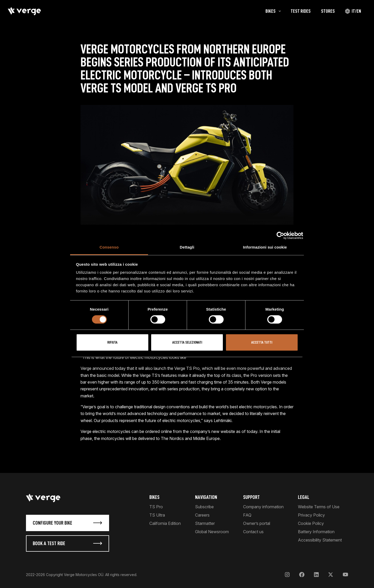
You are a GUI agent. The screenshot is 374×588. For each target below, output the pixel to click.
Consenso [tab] (109, 247)
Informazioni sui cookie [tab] (265, 247)
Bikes (154, 497)
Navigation (206, 497)
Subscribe (204, 507)
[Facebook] (302, 575)
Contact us (253, 532)
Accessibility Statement (320, 540)
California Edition (165, 523)
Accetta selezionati (187, 342)
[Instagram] (287, 575)
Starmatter (205, 523)
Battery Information (316, 532)
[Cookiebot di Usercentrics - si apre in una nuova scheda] (280, 236)
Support (251, 497)
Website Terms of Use (319, 507)
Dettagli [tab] (187, 247)
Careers (202, 515)
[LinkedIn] (316, 575)
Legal (304, 497)
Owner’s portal (257, 523)
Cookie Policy (311, 523)
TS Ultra (157, 515)
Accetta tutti (262, 342)
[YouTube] (345, 575)
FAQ (247, 515)
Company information (263, 507)
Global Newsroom (212, 532)
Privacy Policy (311, 515)
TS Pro (156, 507)
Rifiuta (112, 342)
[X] (331, 575)
